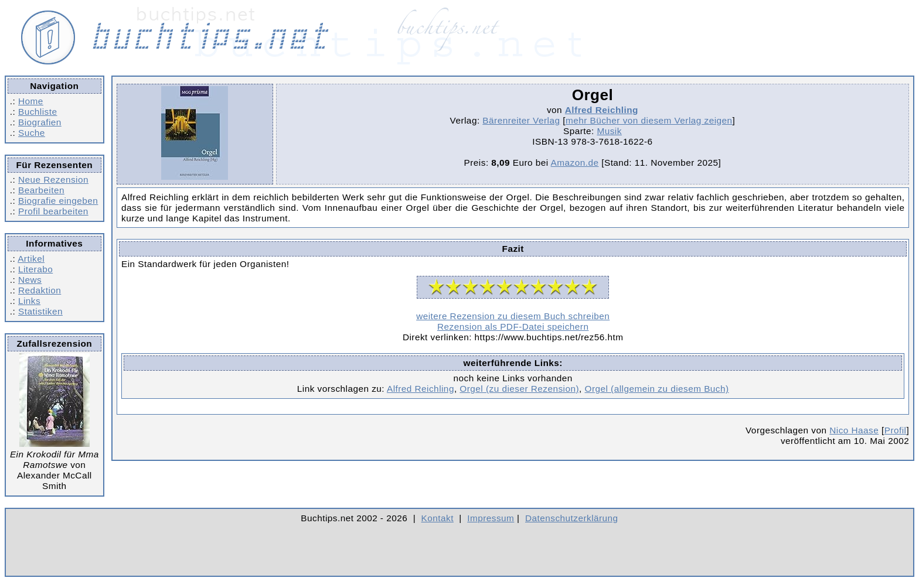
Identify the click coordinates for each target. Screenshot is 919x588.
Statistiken (40, 311)
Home (31, 101)
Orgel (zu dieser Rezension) (519, 389)
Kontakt (438, 518)
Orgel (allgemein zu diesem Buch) (657, 389)
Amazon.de (575, 163)
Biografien (40, 122)
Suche (32, 133)
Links (29, 301)
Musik (609, 131)
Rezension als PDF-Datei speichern (513, 327)
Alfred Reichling (602, 110)
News (30, 280)
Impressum (491, 518)
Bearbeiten (41, 190)
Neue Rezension (53, 180)
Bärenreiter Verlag (521, 120)
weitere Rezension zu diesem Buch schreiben (513, 316)
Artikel (31, 259)
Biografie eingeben (58, 201)
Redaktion (40, 290)
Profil (896, 430)
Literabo (35, 269)
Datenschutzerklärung (572, 518)
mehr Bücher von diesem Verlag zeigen (649, 120)
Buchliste (38, 112)
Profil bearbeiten (53, 211)
